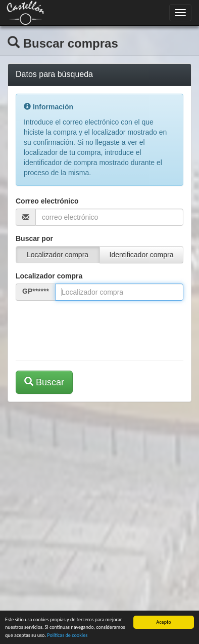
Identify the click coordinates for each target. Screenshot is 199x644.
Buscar (44, 382)
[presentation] (92, 328)
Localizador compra (49, 276)
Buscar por (34, 238)
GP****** (36, 291)
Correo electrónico (47, 201)
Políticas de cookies (67, 636)
